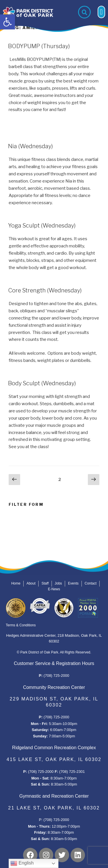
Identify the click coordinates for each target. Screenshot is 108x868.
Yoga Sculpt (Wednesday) (42, 226)
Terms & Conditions (21, 625)
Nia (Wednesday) (31, 146)
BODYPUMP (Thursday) (39, 46)
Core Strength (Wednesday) (45, 290)
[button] (7, 22)
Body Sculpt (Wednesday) (42, 383)
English (22, 863)
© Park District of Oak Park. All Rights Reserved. (54, 652)
